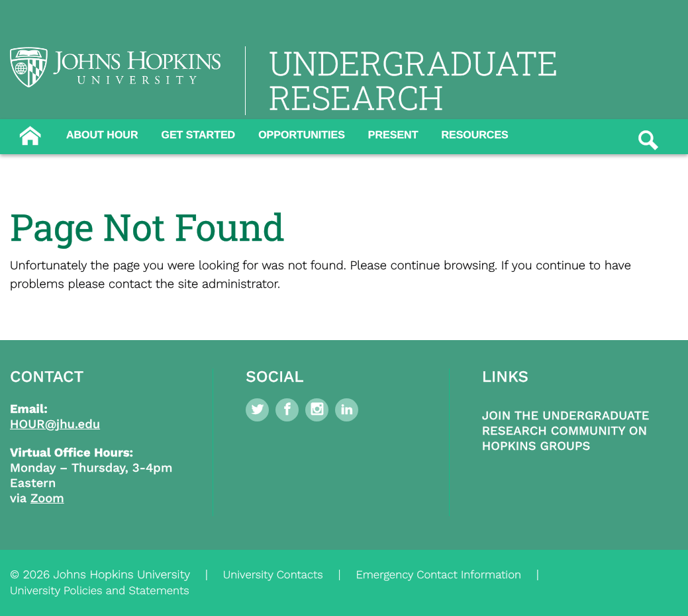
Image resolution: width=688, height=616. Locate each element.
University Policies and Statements (100, 591)
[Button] (30, 134)
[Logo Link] (115, 67)
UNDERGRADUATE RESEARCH (414, 81)
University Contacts (273, 575)
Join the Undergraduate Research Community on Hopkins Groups (566, 431)
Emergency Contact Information (438, 575)
